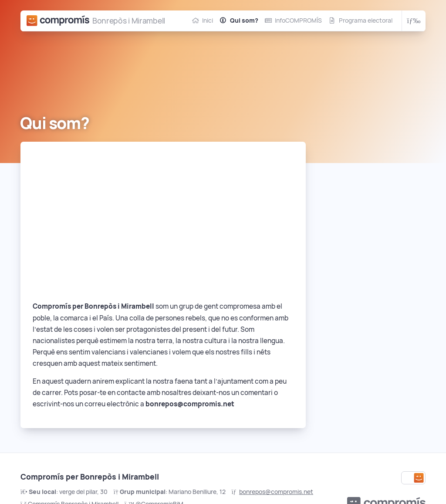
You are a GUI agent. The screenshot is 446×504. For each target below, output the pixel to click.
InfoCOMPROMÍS (298, 20)
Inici (208, 20)
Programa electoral (366, 20)
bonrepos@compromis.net (276, 492)
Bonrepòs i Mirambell (129, 21)
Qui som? (244, 20)
